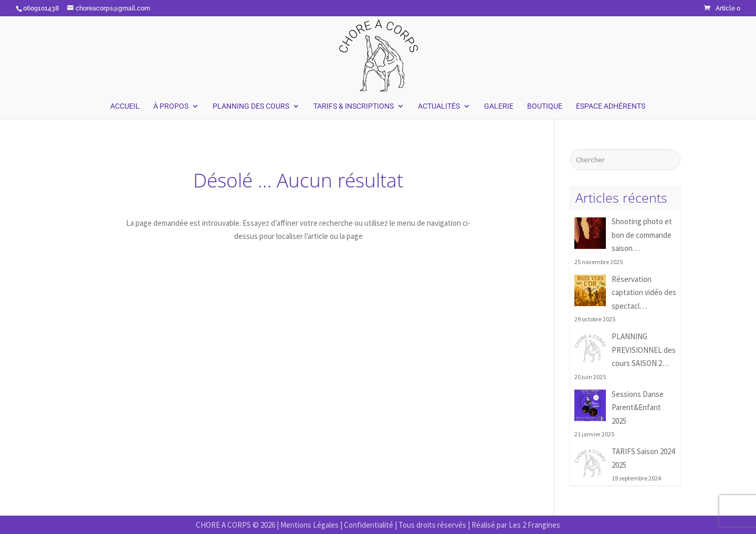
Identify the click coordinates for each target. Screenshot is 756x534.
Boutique (545, 106)
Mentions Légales (309, 525)
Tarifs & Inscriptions (354, 106)
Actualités (439, 106)
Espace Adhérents (611, 106)
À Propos (171, 106)
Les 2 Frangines (534, 525)
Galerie (499, 106)
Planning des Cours (251, 106)
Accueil (125, 106)
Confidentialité (369, 525)
